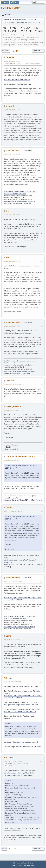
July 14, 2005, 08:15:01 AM (12, 326)
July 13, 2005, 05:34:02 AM (12, 110)
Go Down (6, 51)
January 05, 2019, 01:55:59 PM (13, 581)
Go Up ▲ (30, 863)
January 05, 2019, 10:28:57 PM (13, 640)
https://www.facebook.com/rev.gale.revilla (26, 747)
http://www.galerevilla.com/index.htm (17, 80)
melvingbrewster (14, 406)
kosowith (10, 106)
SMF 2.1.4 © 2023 (18, 865)
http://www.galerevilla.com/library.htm (17, 84)
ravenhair (10, 380)
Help (14, 863)
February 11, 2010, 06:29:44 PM (13, 460)
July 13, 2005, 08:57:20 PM (12, 261)
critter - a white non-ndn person (20, 456)
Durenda (10, 57)
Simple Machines (29, 865)
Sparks (9, 507)
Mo (7, 211)
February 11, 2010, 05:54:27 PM (13, 410)
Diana (8, 636)
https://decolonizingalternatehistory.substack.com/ (20, 191)
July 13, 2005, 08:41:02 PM (12, 215)
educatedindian (13, 151)
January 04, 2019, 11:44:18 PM (13, 511)
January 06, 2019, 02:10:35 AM (13, 761)
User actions (38, 51)
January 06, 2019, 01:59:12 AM (13, 682)
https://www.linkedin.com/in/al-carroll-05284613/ (19, 202)
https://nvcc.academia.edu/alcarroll (15, 194)
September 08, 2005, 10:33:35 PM (14, 384)
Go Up (4, 849)
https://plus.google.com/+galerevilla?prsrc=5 (20, 712)
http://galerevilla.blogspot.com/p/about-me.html (21, 705)
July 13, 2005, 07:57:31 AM (12, 154)
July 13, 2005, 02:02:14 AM (12, 61)
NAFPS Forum (11, 8)
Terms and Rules (22, 863)
